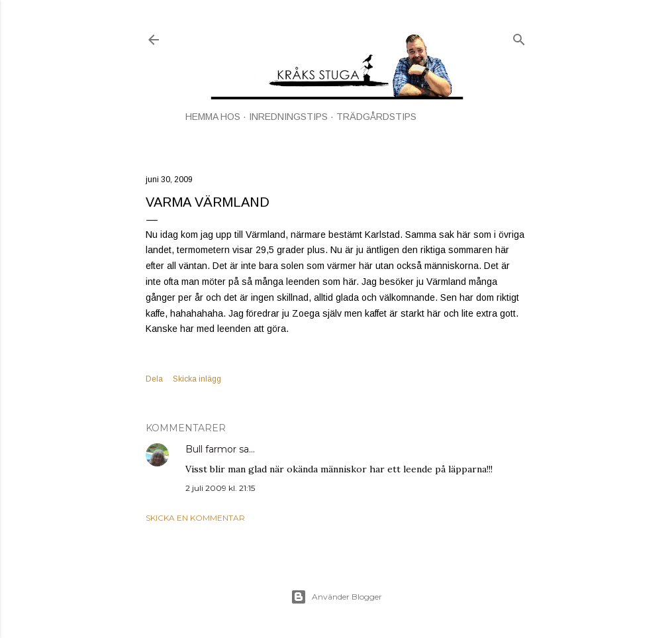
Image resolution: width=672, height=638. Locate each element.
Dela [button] (154, 379)
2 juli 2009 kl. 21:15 (220, 488)
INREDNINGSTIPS (288, 117)
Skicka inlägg (197, 379)
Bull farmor (211, 449)
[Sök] (519, 37)
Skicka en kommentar (195, 518)
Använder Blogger (336, 597)
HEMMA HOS (213, 117)
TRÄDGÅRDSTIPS (376, 117)
